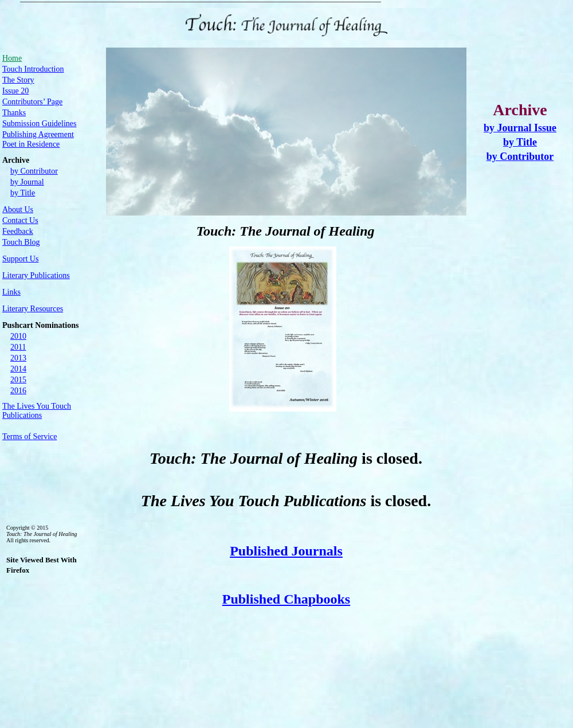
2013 (18, 358)
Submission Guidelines (40, 124)
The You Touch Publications (37, 411)
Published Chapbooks (286, 599)
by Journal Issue (520, 128)
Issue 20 (15, 91)
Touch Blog (21, 242)
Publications (36, 275)
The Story (18, 80)
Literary (33, 309)
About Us (18, 210)
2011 (18, 347)
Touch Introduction (33, 69)
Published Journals (286, 551)
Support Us (20, 259)
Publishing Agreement (38, 134)
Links (11, 292)
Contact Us (20, 220)
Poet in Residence (31, 144)
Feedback (18, 231)
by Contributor (520, 156)
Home (12, 58)
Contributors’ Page (32, 102)
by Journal (27, 182)
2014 (18, 369)
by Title (520, 142)
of (30, 437)
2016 (18, 391)
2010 (18, 336)
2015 (18, 380)
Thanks (14, 113)
